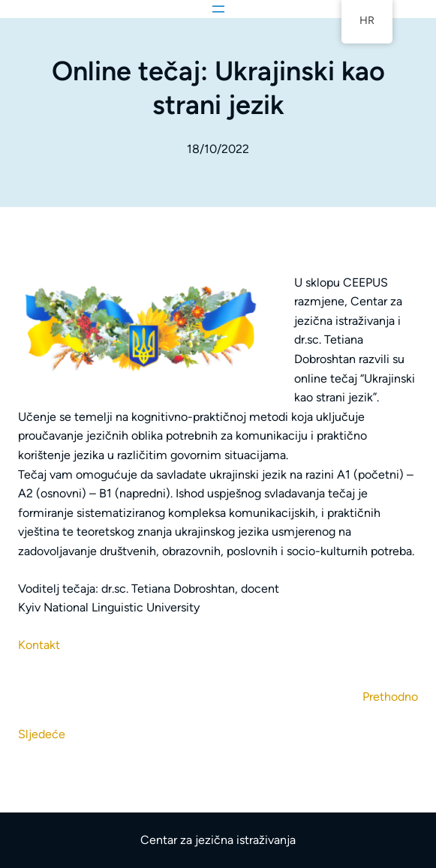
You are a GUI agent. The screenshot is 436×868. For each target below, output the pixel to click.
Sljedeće (42, 734)
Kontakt (39, 645)
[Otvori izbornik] (218, 9)
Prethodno (390, 697)
